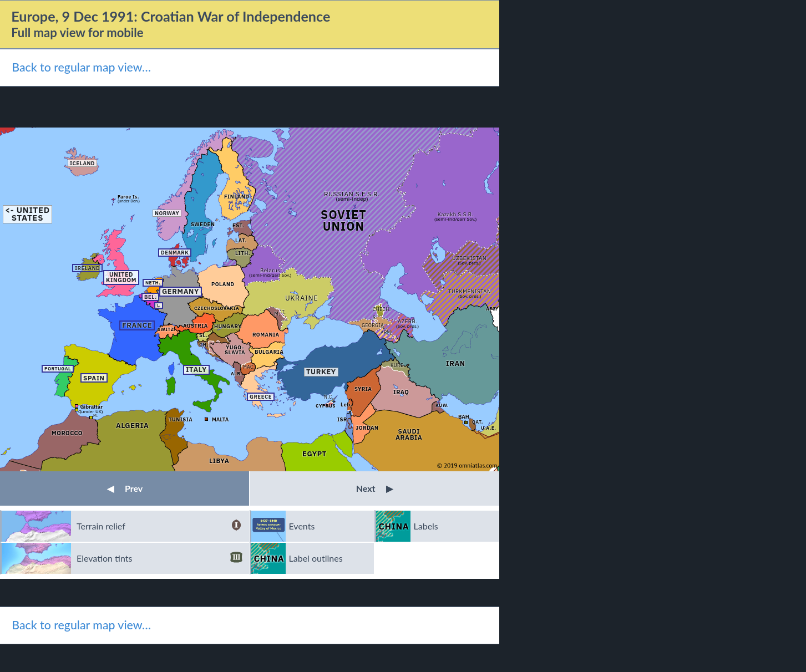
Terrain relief (159, 526)
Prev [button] (125, 488)
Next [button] (375, 488)
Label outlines (316, 558)
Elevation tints (159, 558)
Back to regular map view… (81, 67)
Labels (426, 526)
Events (302, 526)
